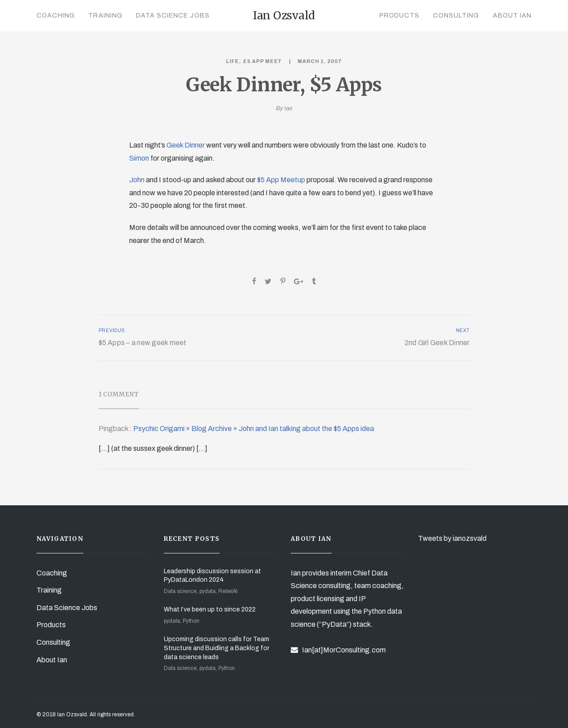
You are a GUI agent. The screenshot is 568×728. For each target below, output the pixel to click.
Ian (289, 108)
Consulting (456, 16)
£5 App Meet (263, 61)
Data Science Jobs (173, 16)
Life (232, 61)
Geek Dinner (186, 145)
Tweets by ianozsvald (452, 538)
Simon (139, 158)
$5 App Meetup (281, 180)
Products (399, 16)
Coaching (56, 16)
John (137, 180)
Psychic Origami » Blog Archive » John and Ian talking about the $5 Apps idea (254, 429)
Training (105, 16)
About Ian (512, 16)
